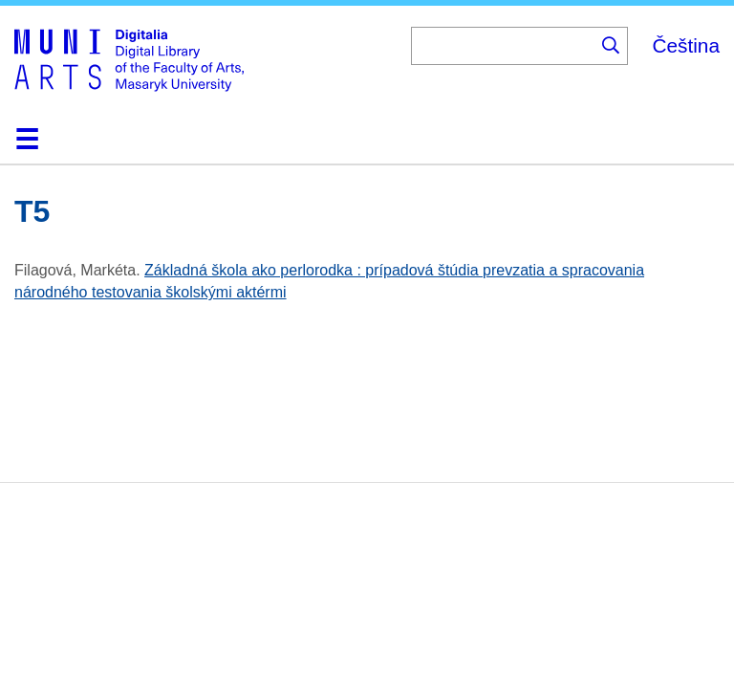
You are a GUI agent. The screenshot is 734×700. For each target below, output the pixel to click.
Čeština (686, 45)
